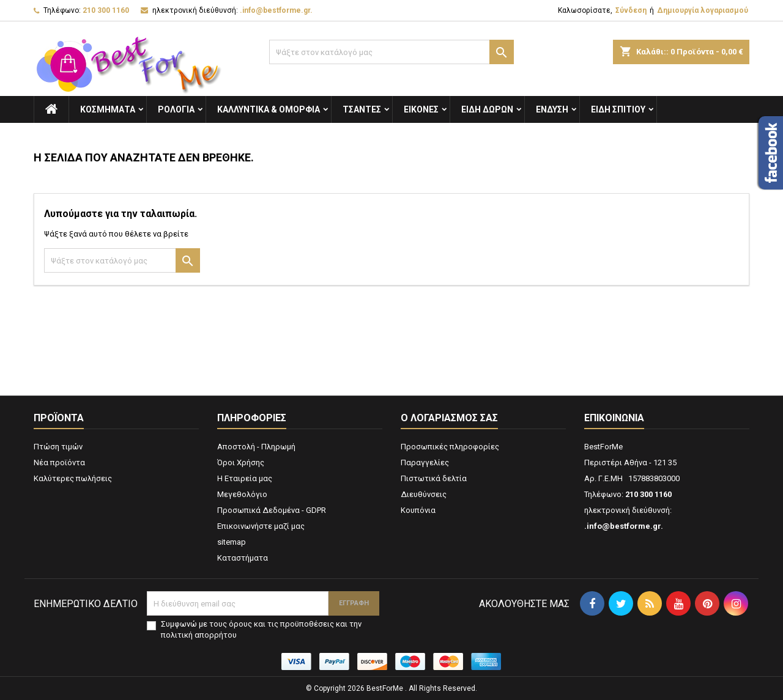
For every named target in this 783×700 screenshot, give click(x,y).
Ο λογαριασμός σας (449, 418)
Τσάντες (362, 109)
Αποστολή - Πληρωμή (256, 447)
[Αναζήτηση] (391, 52)
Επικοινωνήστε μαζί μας (261, 526)
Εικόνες (421, 109)
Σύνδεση (631, 10)
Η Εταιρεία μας (245, 478)
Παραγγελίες (425, 462)
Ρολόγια (176, 109)
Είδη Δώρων (487, 109)
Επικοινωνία (614, 418)
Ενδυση (552, 109)
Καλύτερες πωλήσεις (73, 478)
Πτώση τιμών (58, 447)
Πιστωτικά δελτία (434, 478)
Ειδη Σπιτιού (618, 109)
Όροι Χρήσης (241, 462)
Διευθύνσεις (424, 494)
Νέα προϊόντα (59, 462)
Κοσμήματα (108, 109)
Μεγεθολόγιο (242, 494)
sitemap (232, 542)
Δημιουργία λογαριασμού (703, 10)
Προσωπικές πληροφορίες (450, 447)
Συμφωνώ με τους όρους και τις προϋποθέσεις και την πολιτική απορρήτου (261, 629)
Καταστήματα (243, 558)
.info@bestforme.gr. (276, 10)
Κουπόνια (418, 510)
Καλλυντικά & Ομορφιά (269, 109)
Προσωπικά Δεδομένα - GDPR (272, 510)
